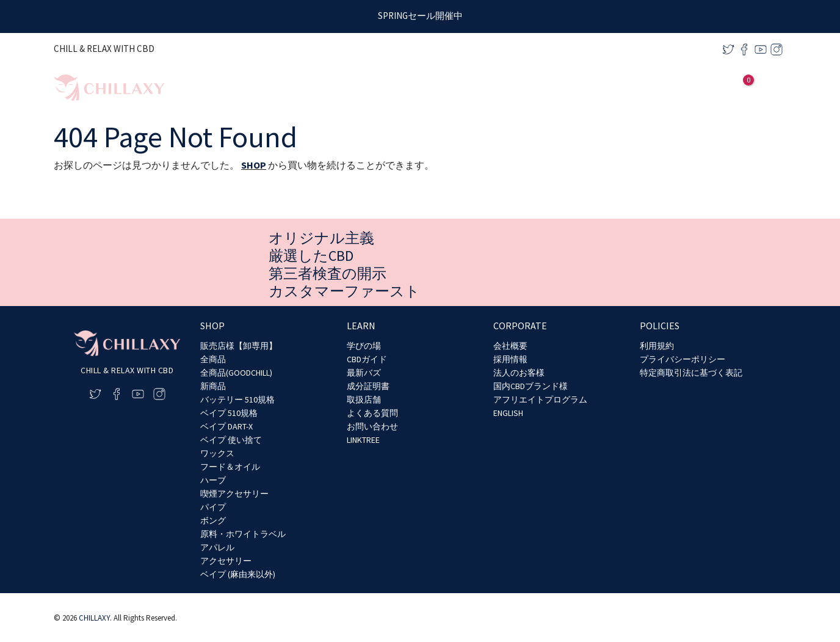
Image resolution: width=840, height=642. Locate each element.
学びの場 (364, 346)
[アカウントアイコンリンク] (722, 88)
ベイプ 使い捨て (231, 440)
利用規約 (657, 346)
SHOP (254, 165)
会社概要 (510, 346)
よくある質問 (372, 413)
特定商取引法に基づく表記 (691, 373)
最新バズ (364, 373)
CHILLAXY (94, 618)
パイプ (213, 507)
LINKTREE (363, 440)
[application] (610, 88)
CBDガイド (367, 359)
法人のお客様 (519, 373)
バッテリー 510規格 (237, 399)
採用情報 (510, 359)
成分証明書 (368, 386)
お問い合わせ (372, 426)
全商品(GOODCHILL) (236, 373)
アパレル (217, 547)
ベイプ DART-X (226, 426)
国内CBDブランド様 (530, 386)
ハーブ (213, 480)
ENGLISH (508, 413)
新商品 (213, 386)
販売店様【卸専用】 (239, 346)
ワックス (217, 453)
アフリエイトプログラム (540, 399)
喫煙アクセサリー (234, 494)
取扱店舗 (364, 399)
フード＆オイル (230, 467)
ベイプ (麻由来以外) (238, 574)
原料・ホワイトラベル (243, 534)
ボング (213, 520)
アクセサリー (226, 561)
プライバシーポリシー (682, 359)
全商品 (213, 359)
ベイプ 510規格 (229, 413)
